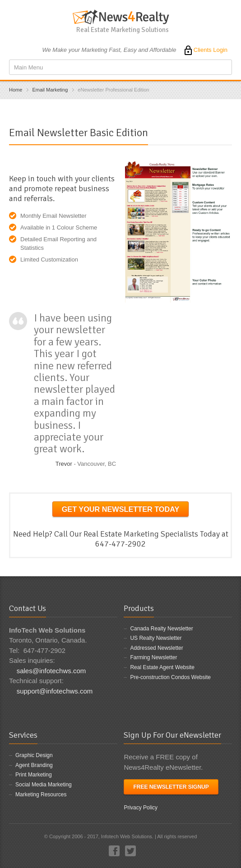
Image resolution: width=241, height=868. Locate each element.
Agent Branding (34, 765)
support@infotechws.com (55, 691)
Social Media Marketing (44, 785)
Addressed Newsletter (156, 648)
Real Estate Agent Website (162, 667)
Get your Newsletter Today (121, 509)
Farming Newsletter (153, 657)
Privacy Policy (141, 808)
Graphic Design (34, 755)
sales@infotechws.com (51, 671)
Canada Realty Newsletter (161, 629)
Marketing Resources (41, 795)
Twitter (130, 851)
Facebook (114, 851)
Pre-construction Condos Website (170, 677)
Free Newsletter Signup (171, 787)
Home (16, 90)
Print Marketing (34, 775)
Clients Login (205, 50)
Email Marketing (50, 90)
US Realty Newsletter (156, 638)
